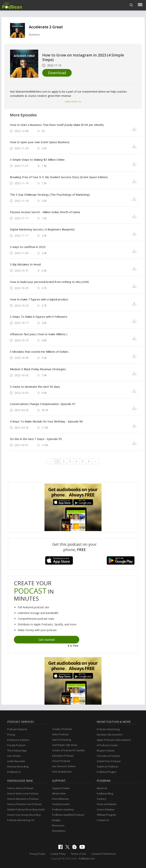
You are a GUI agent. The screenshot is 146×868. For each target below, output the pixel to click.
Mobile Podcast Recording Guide (26, 809)
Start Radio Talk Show (65, 745)
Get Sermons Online (64, 766)
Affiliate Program (106, 815)
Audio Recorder (16, 761)
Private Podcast (16, 745)
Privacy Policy (37, 854)
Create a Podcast (62, 729)
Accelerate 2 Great (46, 27)
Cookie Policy (58, 854)
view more (73, 101)
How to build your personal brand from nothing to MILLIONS (49, 282)
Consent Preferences (104, 854)
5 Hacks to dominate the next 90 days (35, 387)
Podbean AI (14, 772)
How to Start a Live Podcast (23, 793)
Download (57, 73)
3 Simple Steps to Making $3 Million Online (37, 160)
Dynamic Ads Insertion (110, 735)
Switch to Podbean (108, 766)
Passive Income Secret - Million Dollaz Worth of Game (45, 212)
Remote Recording (18, 766)
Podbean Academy (63, 809)
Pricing (11, 735)
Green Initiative (106, 809)
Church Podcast (61, 761)
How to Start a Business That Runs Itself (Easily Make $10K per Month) (57, 125)
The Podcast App (17, 750)
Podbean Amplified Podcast (68, 815)
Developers (59, 831)
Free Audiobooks (62, 772)
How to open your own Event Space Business (40, 142)
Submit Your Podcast (109, 761)
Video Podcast (60, 734)
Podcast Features (17, 729)
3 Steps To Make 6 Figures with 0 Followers (39, 317)
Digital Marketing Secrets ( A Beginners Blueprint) (42, 229)
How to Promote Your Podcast (24, 804)
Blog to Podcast (106, 750)
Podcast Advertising (108, 729)
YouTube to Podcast (108, 756)
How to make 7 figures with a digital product (39, 299)
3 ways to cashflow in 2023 (28, 247)
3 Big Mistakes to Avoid (25, 264)
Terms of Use (78, 854)
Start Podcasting (61, 740)
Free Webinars (61, 799)
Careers (101, 799)
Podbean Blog (105, 793)
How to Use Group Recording (24, 815)
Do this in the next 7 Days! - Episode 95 (36, 439)
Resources (58, 825)
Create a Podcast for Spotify (68, 750)
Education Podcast (63, 756)
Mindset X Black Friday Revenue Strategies (38, 369)
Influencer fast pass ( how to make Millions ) (39, 334)
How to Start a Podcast (20, 788)
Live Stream (14, 756)
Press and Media (107, 804)
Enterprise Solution (18, 740)
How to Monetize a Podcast (23, 799)
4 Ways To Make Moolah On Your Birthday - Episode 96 (46, 421)
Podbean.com (87, 858)
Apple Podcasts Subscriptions (114, 740)
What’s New (59, 793)
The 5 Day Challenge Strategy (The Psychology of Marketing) (50, 195)
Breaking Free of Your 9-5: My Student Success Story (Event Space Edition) (59, 177)
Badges (56, 820)
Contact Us (103, 820)
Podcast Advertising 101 (21, 820)
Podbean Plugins (107, 772)
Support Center (61, 788)
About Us (102, 788)
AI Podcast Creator (107, 745)
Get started (47, 640)
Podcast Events (61, 804)
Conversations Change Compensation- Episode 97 (43, 404)
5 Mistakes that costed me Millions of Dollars (39, 352)
